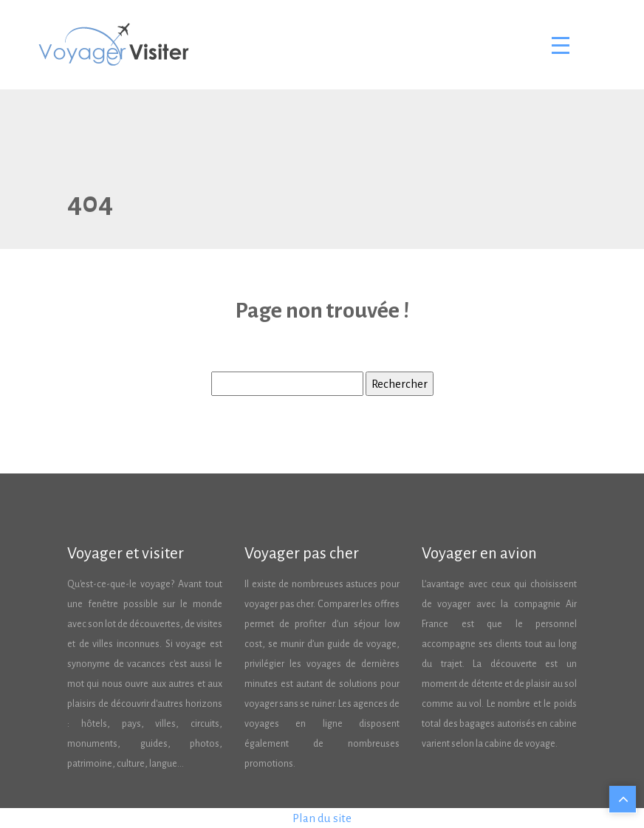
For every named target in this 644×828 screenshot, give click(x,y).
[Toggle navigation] (560, 45)
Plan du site (322, 818)
